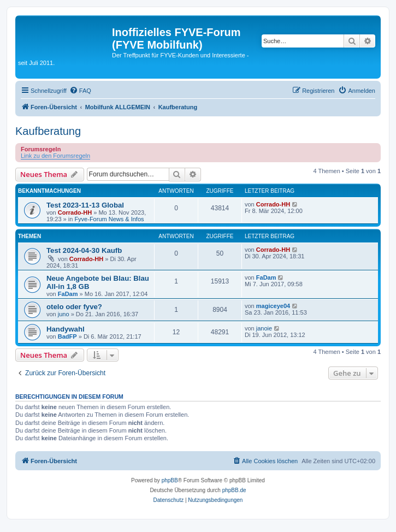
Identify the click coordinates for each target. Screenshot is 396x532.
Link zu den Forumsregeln (55, 156)
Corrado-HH (75, 212)
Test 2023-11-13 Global (85, 205)
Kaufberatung (48, 131)
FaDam (68, 294)
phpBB (170, 480)
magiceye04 (273, 306)
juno (64, 314)
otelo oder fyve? (74, 307)
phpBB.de (234, 490)
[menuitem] (80, 91)
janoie (264, 328)
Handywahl (66, 329)
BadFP (67, 336)
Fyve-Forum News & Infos (109, 219)
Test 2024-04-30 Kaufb (84, 250)
